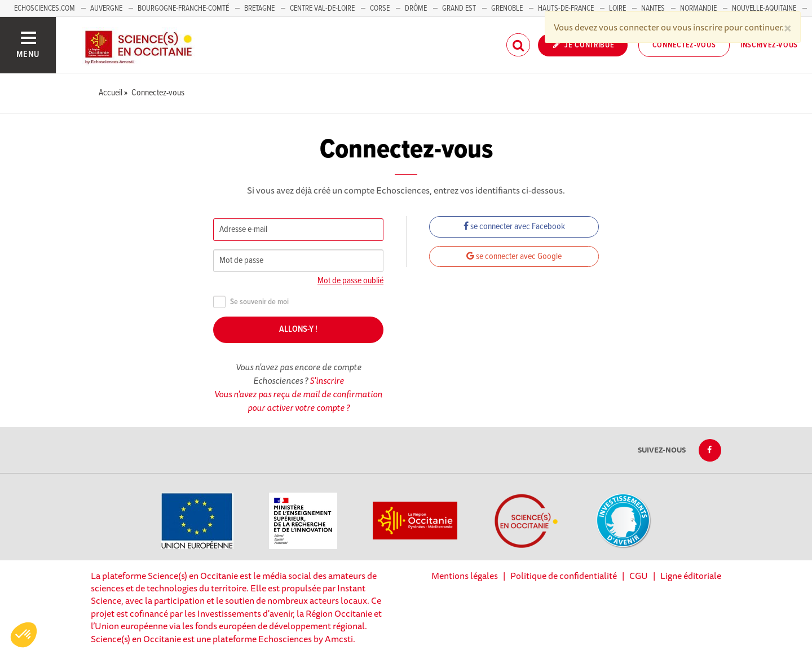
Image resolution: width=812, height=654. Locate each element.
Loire (617, 8)
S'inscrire (327, 380)
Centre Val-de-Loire (322, 8)
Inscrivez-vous (769, 45)
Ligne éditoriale (691, 576)
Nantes (653, 8)
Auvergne (106, 8)
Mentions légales (465, 576)
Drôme (416, 8)
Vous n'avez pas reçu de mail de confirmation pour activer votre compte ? (298, 401)
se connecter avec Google (514, 256)
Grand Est (459, 8)
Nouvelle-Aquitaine (764, 8)
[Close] (788, 27)
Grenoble (508, 8)
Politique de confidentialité (564, 576)
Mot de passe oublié (350, 281)
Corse (380, 8)
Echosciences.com (45, 8)
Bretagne (259, 8)
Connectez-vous (684, 45)
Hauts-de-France (566, 8)
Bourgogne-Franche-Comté (183, 8)
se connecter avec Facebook (514, 227)
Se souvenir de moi (251, 302)
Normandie (698, 8)
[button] (24, 635)
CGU (639, 576)
